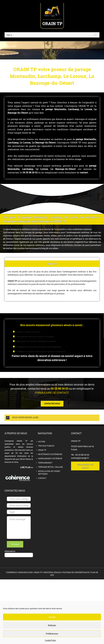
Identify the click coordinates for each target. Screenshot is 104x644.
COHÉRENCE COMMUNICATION (20, 572)
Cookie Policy (50, 640)
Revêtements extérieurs (50, 454)
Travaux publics (46, 446)
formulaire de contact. (52, 393)
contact (84, 172)
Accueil (42, 441)
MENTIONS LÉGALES (52, 572)
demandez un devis (85, 466)
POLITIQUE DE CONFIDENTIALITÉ (76, 572)
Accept (52, 617)
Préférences (52, 634)
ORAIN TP (42, 450)
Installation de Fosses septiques (49, 472)
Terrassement (45, 463)
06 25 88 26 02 (82, 455)
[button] (52, 418)
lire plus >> (27, 467)
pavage (50, 109)
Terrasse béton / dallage (50, 467)
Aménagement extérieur (50, 458)
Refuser (52, 625)
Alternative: (10, 551)
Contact (42, 478)
